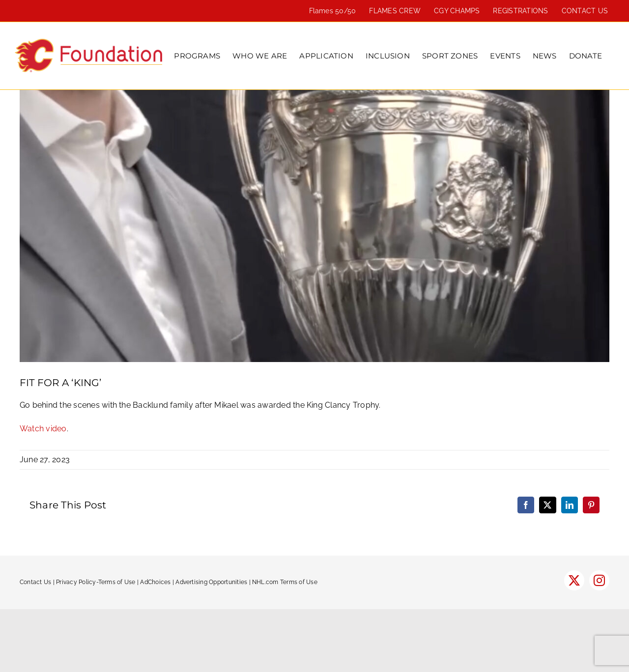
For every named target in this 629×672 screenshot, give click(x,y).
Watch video (43, 429)
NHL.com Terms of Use (285, 582)
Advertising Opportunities (211, 582)
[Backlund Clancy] (314, 226)
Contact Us (35, 582)
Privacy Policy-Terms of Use (96, 582)
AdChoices (155, 582)
